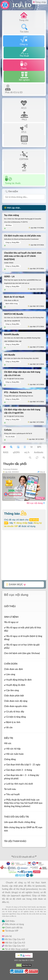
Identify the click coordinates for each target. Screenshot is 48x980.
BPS (39, 447)
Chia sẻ (41, 472)
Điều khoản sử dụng (13, 924)
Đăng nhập (39, 2)
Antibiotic (39, 452)
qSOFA (16, 452)
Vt (31, 447)
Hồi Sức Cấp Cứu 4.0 (13, 939)
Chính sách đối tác (12, 927)
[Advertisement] (24, 556)
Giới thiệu (8, 921)
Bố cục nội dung (36, 503)
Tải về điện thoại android (15, 949)
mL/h (27, 452)
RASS (6, 452)
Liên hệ (7, 936)
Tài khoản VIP (10, 931)
